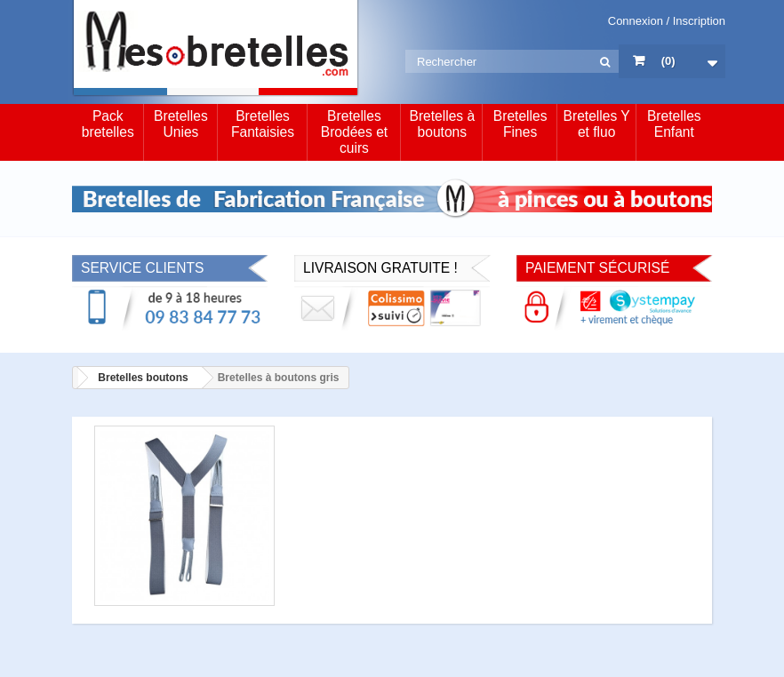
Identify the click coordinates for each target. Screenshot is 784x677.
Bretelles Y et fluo (597, 124)
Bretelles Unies (181, 124)
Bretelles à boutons (442, 124)
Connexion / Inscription (667, 21)
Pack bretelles (108, 124)
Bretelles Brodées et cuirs (354, 132)
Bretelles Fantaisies (263, 124)
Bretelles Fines (520, 124)
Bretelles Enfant (674, 124)
